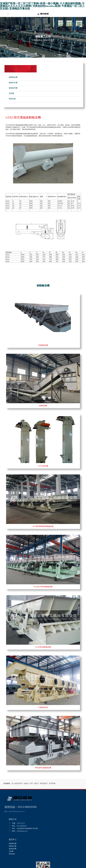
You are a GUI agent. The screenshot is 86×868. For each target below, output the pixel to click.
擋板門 (36, 783)
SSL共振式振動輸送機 (43, 647)
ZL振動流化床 (43, 707)
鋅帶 (31, 783)
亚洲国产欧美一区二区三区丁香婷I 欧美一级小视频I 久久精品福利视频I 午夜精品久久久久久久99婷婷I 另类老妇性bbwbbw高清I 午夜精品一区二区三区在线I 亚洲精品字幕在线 (42, 6)
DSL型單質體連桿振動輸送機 (43, 526)
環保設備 (12, 99)
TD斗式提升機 (43, 466)
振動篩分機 (13, 83)
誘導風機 (52, 783)
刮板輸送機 (43, 406)
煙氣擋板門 (44, 783)
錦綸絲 (26, 783)
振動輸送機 (13, 77)
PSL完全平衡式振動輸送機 (43, 587)
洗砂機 (11, 93)
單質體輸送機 (43, 345)
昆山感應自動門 (17, 783)
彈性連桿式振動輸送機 (43, 768)
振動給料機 (13, 88)
